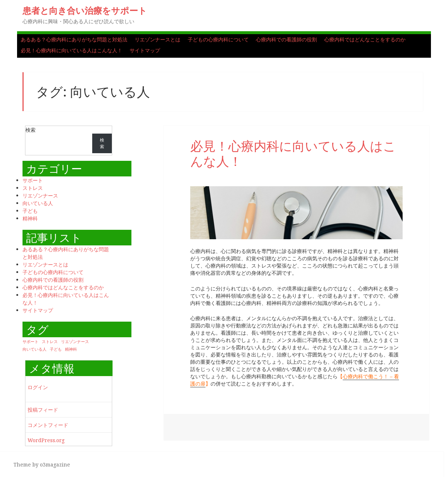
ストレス (33, 188)
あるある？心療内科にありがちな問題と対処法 (74, 39)
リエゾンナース (40, 195)
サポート (33, 180)
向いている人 (38, 203)
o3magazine (55, 464)
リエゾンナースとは (158, 39)
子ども (30, 211)
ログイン (38, 387)
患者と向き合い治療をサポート (85, 10)
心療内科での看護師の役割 (286, 39)
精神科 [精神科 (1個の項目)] (71, 349)
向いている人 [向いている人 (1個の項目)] (34, 349)
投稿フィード (43, 410)
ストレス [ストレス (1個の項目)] (50, 342)
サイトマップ (145, 50)
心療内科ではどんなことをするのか (365, 39)
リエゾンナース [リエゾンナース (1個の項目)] (75, 342)
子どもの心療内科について (218, 39)
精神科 (30, 218)
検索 (30, 130)
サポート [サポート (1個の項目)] (30, 342)
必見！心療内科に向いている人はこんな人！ (72, 50)
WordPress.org (46, 440)
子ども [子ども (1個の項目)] (56, 349)
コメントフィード (48, 425)
